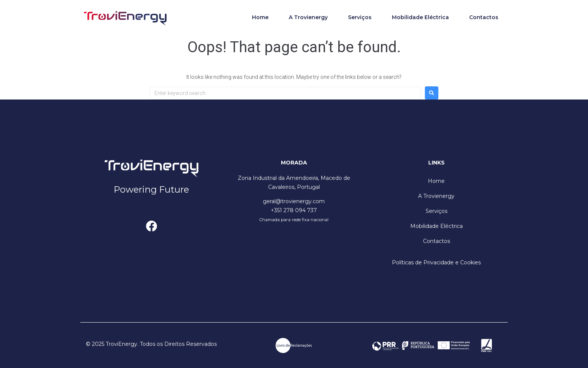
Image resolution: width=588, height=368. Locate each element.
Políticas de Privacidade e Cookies (436, 262)
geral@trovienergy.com (294, 201)
